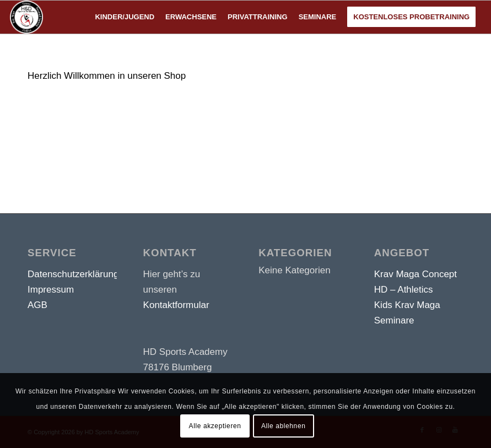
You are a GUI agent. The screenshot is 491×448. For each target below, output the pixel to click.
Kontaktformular (176, 305)
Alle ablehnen (284, 426)
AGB (37, 305)
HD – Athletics (404, 290)
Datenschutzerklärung (73, 274)
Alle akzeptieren (215, 426)
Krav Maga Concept (416, 274)
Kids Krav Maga (407, 305)
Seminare (394, 320)
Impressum (51, 290)
